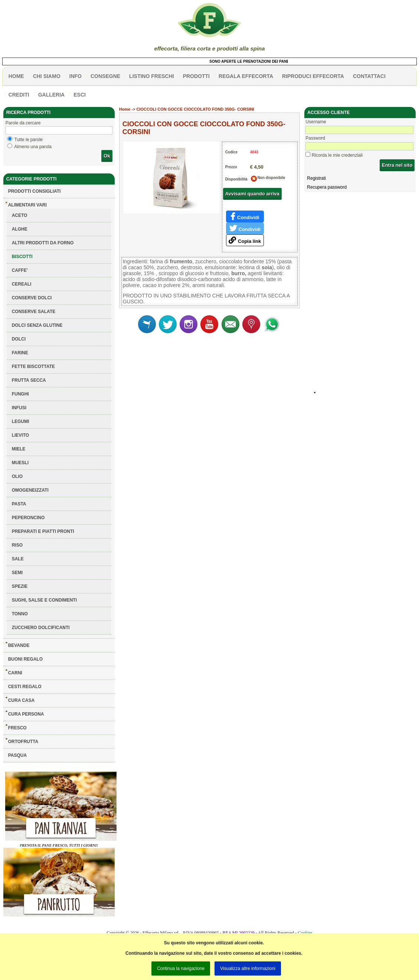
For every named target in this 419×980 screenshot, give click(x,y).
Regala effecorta (246, 76)
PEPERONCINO (28, 518)
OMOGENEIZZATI (30, 490)
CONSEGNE (105, 76)
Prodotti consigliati (35, 191)
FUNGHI (20, 394)
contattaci (369, 76)
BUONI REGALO (25, 659)
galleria (52, 95)
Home (125, 109)
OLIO (17, 476)
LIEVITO (20, 435)
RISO (17, 545)
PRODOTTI (196, 76)
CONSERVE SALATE (34, 312)
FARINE (20, 353)
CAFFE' (20, 270)
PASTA (19, 504)
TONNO (20, 614)
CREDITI (19, 95)
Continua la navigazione (181, 968)
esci (80, 95)
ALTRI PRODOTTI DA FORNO (43, 243)
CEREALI (22, 284)
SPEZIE (20, 586)
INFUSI (19, 408)
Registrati (316, 178)
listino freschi (152, 76)
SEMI (17, 573)
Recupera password (327, 187)
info (76, 76)
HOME (16, 76)
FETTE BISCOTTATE (33, 367)
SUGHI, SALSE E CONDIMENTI (44, 600)
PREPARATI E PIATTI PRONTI (43, 531)
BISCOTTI (22, 257)
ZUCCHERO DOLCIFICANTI (41, 628)
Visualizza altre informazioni (248, 968)
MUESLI (20, 463)
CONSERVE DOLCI (32, 298)
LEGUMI (21, 421)
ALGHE (20, 229)
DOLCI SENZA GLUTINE (37, 325)
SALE (18, 559)
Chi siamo (47, 76)
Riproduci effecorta (313, 76)
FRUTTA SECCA (29, 380)
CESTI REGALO (25, 687)
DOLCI (19, 339)
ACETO (20, 215)
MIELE (19, 449)
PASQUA (17, 755)
